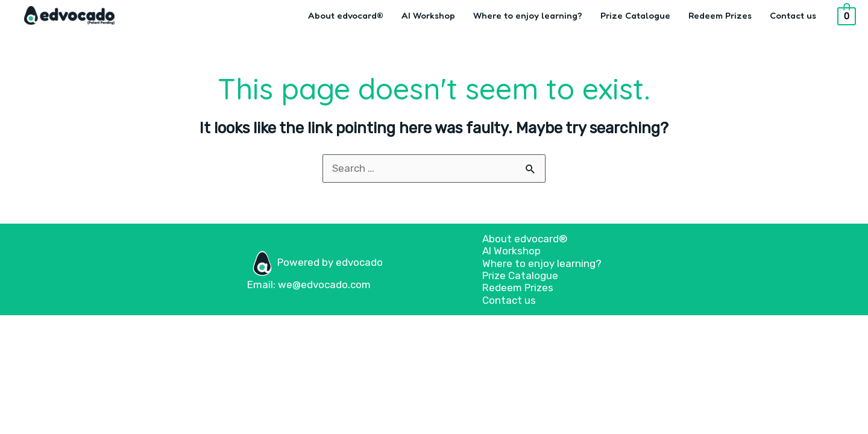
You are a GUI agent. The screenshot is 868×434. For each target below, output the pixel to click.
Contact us (793, 15)
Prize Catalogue (635, 15)
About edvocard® (346, 15)
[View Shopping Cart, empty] (847, 16)
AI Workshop (428, 15)
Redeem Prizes (720, 15)
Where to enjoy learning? (528, 15)
